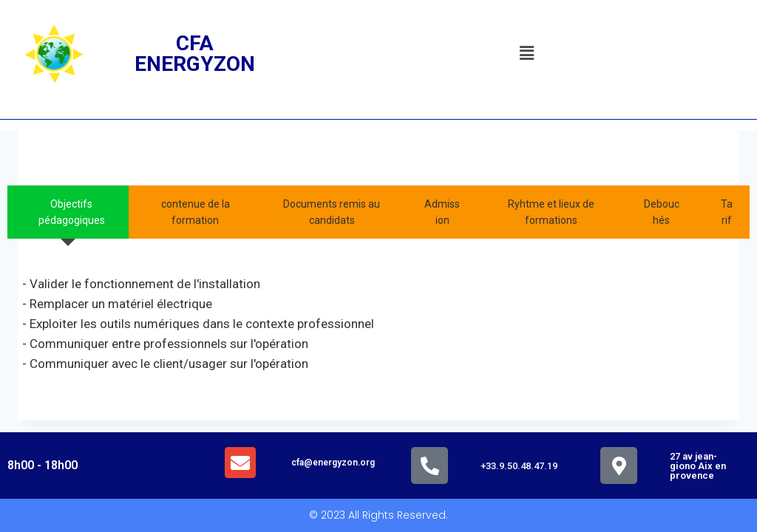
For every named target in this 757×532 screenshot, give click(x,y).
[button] (526, 54)
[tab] (68, 212)
